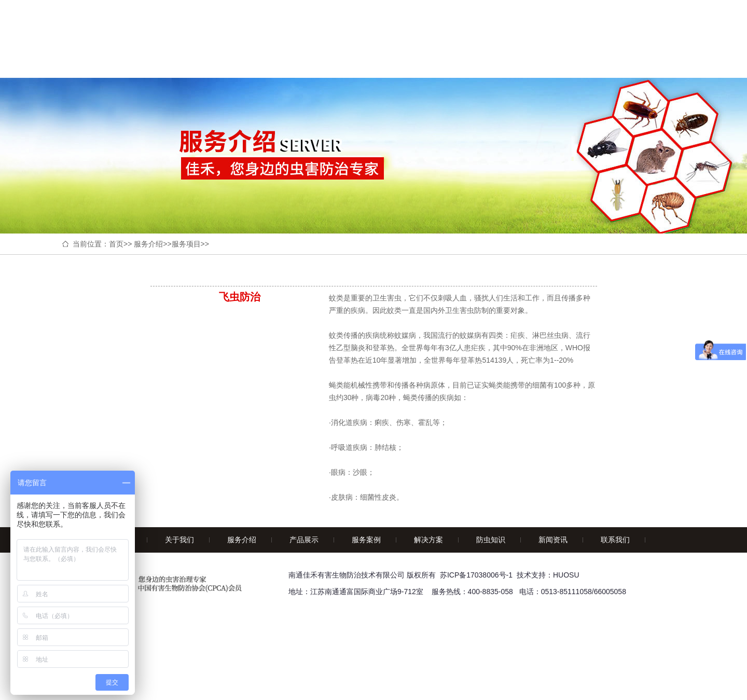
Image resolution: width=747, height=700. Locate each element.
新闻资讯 (553, 540)
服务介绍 (148, 244)
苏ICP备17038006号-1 (476, 575)
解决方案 (428, 540)
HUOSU (566, 575)
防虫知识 (491, 540)
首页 (116, 244)
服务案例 (366, 540)
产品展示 (304, 540)
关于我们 (179, 540)
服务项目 (186, 244)
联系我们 (615, 540)
